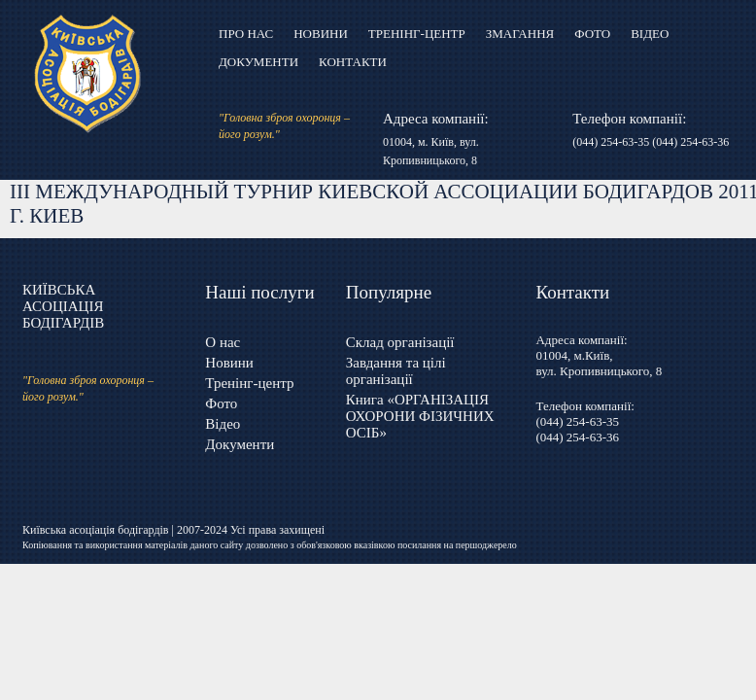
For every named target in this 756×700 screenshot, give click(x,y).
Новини (321, 34)
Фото (592, 34)
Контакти (353, 62)
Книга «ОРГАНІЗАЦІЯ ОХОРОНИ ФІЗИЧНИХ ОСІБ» (420, 416)
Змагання (520, 34)
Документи (258, 62)
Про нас (246, 34)
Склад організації (400, 342)
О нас (223, 342)
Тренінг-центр (417, 34)
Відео (650, 34)
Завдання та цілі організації (396, 371)
